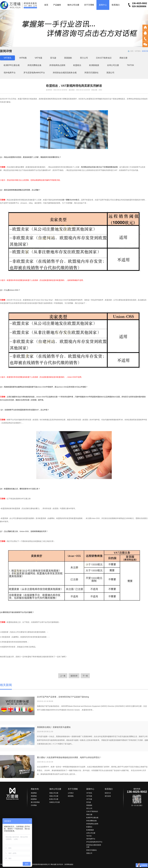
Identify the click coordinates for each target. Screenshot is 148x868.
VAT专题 (39, 58)
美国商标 (34, 793)
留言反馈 (108, 796)
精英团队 (71, 796)
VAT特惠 (23, 58)
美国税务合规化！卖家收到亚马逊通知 (54, 727)
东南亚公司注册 (55, 802)
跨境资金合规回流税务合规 (65, 73)
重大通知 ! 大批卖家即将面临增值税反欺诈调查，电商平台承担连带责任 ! (69, 757)
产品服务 (58, 5)
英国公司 (110, 73)
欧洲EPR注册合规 (12, 65)
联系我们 (116, 5)
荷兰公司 (84, 58)
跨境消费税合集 (35, 65)
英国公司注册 (54, 793)
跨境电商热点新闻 (57, 65)
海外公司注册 (73, 5)
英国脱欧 (68, 58)
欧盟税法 (77, 65)
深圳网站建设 (69, 864)
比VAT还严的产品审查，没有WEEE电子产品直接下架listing (63, 697)
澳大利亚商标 (35, 802)
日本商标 (34, 805)
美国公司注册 (54, 796)
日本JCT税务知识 (104, 58)
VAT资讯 (138, 51)
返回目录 (74, 676)
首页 (46, 5)
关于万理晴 (89, 5)
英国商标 (34, 796)
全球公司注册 (113, 65)
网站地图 (54, 864)
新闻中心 (103, 5)
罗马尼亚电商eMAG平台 (34, 73)
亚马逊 (53, 58)
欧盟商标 (34, 799)
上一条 (63, 676)
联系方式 (108, 793)
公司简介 (71, 793)
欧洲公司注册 (54, 799)
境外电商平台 (10, 73)
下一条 (85, 676)
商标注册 (123, 58)
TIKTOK (130, 65)
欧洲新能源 (94, 65)
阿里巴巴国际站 (92, 73)
